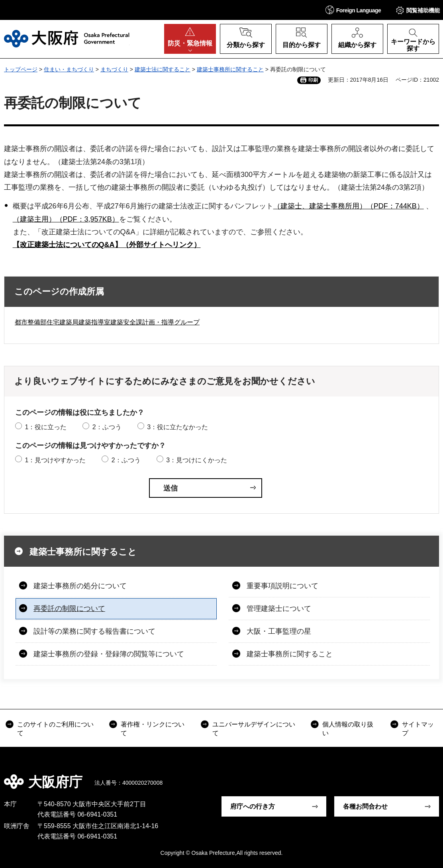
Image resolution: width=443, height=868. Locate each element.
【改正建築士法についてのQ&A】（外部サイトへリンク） (107, 245)
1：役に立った (46, 427)
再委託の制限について (69, 609)
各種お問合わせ (365, 806)
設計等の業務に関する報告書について (94, 631)
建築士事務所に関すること (230, 69)
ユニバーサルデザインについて (254, 729)
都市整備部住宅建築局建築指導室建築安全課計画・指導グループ (107, 322)
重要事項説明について (282, 586)
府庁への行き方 (253, 806)
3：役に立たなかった (177, 427)
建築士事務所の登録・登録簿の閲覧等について (109, 654)
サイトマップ (418, 729)
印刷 (313, 80)
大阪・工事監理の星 (279, 631)
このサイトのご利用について (55, 729)
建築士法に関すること (163, 69)
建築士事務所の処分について (80, 586)
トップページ (21, 69)
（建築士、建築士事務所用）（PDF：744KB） (349, 206)
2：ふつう (107, 427)
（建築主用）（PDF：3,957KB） (66, 219)
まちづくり (114, 69)
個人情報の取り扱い (348, 729)
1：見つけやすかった (55, 460)
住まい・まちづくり (69, 69)
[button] (353, 10)
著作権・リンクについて (153, 729)
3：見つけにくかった (197, 460)
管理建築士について (279, 609)
